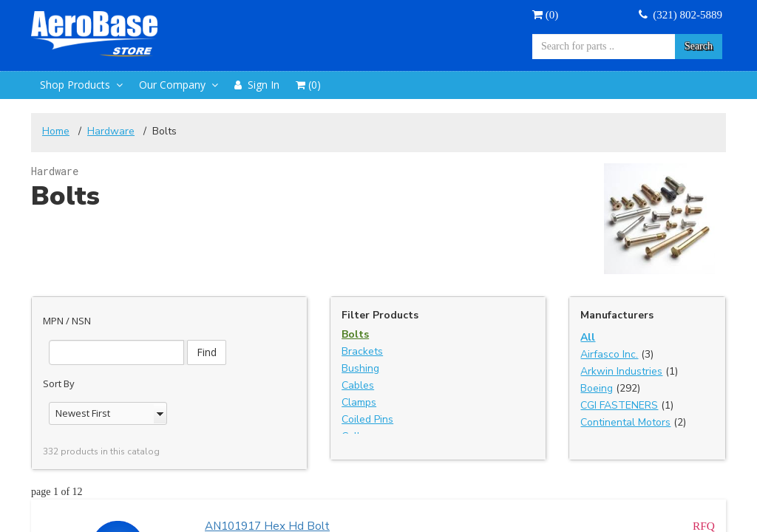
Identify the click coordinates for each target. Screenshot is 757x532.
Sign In (257, 85)
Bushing (360, 368)
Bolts (355, 334)
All (588, 337)
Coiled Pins (367, 419)
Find (207, 352)
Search (699, 46)
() (545, 15)
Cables (358, 385)
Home (56, 131)
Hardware (111, 131)
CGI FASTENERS (619, 405)
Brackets (362, 351)
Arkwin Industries (621, 371)
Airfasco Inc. (609, 354)
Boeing (597, 388)
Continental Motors (625, 422)
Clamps (359, 402)
